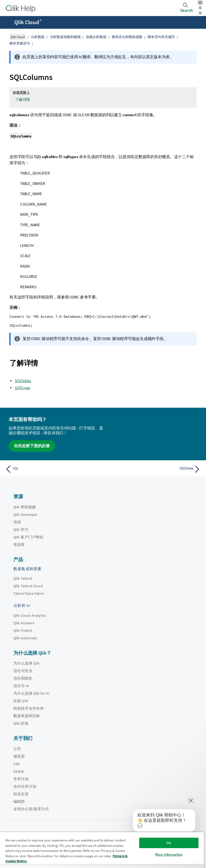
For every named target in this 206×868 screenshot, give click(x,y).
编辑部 (19, 801)
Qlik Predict (23, 630)
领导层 (19, 756)
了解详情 (23, 100)
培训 (17, 522)
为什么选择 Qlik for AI (31, 693)
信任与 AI (21, 686)
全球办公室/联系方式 (31, 809)
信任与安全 (23, 671)
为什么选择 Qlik (27, 663)
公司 (17, 749)
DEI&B (19, 771)
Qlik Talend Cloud (28, 586)
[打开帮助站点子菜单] (8, 23)
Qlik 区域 (21, 723)
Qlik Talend (23, 578)
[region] (102, 850)
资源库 (19, 545)
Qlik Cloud (28, 22)
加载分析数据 (96, 37)
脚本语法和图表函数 (127, 37)
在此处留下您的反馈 (32, 446)
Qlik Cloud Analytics (30, 615)
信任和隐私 (23, 678)
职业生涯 (21, 794)
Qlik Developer (25, 515)
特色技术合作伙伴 (29, 708)
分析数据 (38, 37)
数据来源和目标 (27, 716)
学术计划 (21, 779)
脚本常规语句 (20, 43)
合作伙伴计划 (25, 786)
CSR (16, 764)
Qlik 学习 (21, 530)
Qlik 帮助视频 (25, 507)
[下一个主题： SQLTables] (153, 469)
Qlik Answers (24, 623)
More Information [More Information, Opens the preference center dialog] (169, 854)
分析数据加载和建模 (65, 37)
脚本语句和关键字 (161, 37)
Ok (169, 843)
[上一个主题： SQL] (53, 469)
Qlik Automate (25, 638)
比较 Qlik (21, 701)
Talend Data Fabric (29, 593)
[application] (160, 822)
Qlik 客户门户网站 (28, 537)
